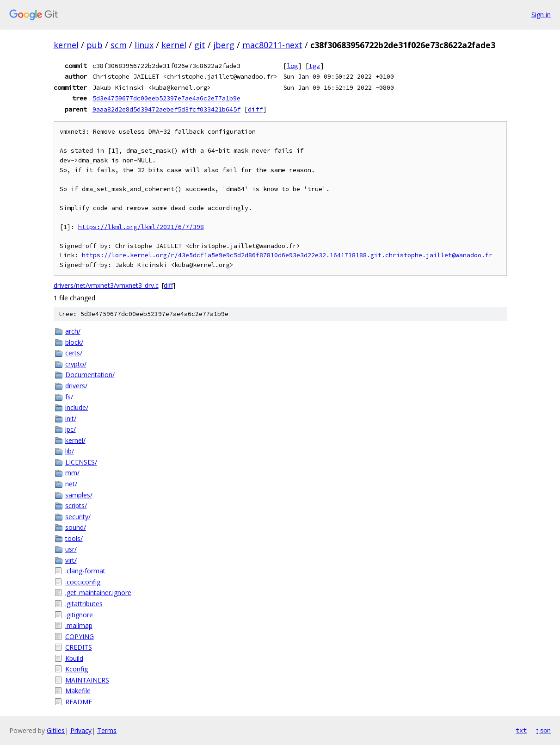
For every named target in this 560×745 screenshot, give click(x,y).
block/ (74, 342)
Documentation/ (90, 375)
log (292, 66)
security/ (78, 517)
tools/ (74, 538)
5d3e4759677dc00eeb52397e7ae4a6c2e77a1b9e (166, 98)
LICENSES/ (81, 462)
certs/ (74, 353)
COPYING (80, 636)
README (79, 702)
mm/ (72, 473)
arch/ (73, 331)
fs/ (69, 397)
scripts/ (76, 506)
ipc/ (71, 429)
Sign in (541, 15)
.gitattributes (84, 604)
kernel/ (75, 440)
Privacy (81, 730)
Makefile (78, 691)
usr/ (71, 549)
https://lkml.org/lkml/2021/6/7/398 (141, 227)
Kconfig (77, 669)
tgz (314, 66)
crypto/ (76, 364)
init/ (71, 419)
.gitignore (79, 615)
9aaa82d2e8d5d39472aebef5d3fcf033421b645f (166, 109)
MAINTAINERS (87, 680)
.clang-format (85, 571)
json (543, 730)
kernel (66, 45)
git (200, 45)
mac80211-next (272, 45)
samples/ (79, 495)
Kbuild (74, 658)
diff (255, 109)
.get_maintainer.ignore (98, 593)
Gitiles (56, 730)
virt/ (71, 560)
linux (144, 45)
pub (95, 45)
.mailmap (79, 625)
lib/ (70, 451)
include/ (77, 407)
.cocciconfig (83, 582)
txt (521, 730)
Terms (107, 730)
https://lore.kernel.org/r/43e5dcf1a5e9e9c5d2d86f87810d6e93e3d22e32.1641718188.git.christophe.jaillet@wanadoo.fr (287, 255)
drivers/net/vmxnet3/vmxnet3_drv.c (106, 285)
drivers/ (76, 386)
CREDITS (79, 647)
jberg (224, 45)
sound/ (76, 527)
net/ (71, 484)
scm (119, 45)
